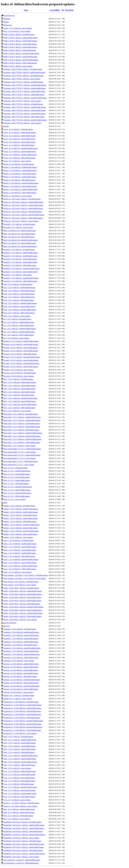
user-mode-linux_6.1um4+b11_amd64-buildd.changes (22, 860)
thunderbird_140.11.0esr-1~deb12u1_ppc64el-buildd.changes (24, 854)
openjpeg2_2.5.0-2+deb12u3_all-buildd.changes (20, 629)
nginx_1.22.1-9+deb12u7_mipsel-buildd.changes (20, 563)
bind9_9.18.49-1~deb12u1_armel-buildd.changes (20, 44)
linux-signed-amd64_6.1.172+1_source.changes (20, 452)
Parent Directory (9, 16)
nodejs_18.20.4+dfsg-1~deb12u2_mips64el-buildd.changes (24, 607)
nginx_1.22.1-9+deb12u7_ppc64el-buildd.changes (21, 566)
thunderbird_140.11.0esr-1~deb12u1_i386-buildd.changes (23, 850)
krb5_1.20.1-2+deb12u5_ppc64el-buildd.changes (20, 405)
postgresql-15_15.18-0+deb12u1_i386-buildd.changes (22, 718)
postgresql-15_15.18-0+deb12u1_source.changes (20, 733)
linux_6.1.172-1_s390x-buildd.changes (17, 496)
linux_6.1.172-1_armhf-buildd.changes (17, 480)
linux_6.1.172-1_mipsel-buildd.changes (17, 490)
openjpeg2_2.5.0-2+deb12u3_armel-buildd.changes (21, 639)
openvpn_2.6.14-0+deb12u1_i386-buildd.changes (20, 677)
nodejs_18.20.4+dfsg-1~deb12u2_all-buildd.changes (21, 588)
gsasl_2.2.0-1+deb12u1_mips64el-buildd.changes (20, 303)
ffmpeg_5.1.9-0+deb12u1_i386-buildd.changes (20, 180)
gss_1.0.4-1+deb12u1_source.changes (16, 338)
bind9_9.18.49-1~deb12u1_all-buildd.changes (19, 35)
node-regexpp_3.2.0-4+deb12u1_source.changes (20, 585)
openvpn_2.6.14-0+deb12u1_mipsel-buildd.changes (21, 683)
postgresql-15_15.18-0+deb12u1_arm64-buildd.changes (23, 708)
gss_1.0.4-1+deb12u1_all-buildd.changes (18, 319)
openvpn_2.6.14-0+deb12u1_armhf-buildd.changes (21, 673)
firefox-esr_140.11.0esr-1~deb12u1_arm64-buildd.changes (23, 205)
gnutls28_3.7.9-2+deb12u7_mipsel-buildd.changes (21, 272)
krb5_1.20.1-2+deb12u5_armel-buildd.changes (19, 389)
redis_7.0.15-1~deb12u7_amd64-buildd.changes (20, 740)
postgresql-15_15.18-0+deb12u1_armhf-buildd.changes (22, 714)
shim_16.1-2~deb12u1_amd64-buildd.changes (19, 809)
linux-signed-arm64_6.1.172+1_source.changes (20, 458)
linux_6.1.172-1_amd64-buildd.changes (17, 471)
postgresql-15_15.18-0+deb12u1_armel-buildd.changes (22, 711)
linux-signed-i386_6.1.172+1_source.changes (19, 465)
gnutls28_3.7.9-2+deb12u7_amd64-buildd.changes (21, 253)
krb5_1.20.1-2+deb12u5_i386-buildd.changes (19, 395)
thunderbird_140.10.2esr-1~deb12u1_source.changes (21, 838)
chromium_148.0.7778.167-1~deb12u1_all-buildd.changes (23, 82)
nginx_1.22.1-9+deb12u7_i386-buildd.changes (19, 556)
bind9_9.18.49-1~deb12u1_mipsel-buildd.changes (21, 57)
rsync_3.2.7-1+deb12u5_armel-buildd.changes (19, 778)
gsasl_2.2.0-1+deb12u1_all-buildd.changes (18, 284)
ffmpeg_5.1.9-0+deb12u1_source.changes (18, 196)
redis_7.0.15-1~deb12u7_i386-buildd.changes (19, 752)
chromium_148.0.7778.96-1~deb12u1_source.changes (22, 79)
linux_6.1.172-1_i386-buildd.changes (16, 484)
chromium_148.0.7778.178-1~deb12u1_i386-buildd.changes (24, 117)
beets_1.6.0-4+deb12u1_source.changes (17, 31)
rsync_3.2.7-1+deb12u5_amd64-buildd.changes (20, 771)
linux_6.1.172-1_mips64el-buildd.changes (18, 487)
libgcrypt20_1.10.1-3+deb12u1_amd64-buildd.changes (22, 417)
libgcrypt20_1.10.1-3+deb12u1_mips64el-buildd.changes (23, 433)
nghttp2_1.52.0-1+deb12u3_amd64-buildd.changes (21, 509)
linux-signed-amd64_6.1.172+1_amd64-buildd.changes (22, 449)
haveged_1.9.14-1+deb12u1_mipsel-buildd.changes (21, 360)
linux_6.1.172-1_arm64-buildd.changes (17, 474)
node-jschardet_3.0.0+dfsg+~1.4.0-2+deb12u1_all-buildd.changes (26, 575)
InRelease (7, 19)
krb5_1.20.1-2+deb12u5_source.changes (17, 411)
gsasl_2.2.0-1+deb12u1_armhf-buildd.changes (19, 297)
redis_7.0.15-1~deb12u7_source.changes (17, 768)
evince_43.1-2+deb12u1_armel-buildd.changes (19, 139)
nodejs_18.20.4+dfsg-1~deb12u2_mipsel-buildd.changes (23, 610)
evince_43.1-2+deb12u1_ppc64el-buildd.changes (20, 155)
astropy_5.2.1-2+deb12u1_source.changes (18, 28)
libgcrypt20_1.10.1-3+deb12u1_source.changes (20, 446)
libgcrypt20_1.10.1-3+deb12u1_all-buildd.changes (21, 414)
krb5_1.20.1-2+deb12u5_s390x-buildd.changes (20, 408)
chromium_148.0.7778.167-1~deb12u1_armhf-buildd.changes (25, 91)
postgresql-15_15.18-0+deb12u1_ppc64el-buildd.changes (23, 727)
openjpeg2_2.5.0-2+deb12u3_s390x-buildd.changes (21, 658)
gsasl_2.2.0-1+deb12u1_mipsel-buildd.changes (20, 306)
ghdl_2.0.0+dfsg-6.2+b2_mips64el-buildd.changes (21, 240)
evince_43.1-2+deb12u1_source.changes (17, 161)
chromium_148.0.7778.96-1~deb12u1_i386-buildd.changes (24, 76)
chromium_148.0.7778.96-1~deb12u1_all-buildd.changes (23, 69)
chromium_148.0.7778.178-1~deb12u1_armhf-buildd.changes (25, 114)
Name (26, 10)
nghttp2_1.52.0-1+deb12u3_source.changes (18, 537)
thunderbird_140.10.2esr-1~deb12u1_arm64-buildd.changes (24, 828)
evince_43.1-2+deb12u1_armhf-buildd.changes (20, 142)
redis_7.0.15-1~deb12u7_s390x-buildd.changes (20, 765)
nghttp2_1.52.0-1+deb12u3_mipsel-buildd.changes (21, 528)
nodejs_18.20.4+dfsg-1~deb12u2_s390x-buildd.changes (23, 616)
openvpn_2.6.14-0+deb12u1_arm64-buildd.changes (21, 667)
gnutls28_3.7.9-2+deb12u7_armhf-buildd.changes (21, 262)
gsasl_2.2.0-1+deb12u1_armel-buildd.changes (19, 294)
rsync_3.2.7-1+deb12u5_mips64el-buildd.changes (21, 787)
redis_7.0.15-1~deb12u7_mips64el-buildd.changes (21, 756)
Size (63, 10)
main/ (6, 503)
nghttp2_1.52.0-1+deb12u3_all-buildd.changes (19, 506)
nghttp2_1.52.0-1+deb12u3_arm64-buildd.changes (21, 512)
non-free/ (7, 626)
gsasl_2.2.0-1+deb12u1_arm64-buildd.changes (19, 291)
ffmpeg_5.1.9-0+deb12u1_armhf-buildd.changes (20, 177)
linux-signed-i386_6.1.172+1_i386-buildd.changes (21, 461)
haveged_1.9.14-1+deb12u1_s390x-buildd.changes (21, 367)
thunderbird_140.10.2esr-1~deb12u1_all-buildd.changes (23, 822)
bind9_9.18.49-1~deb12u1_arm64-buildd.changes (20, 41)
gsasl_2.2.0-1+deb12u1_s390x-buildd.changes (19, 313)
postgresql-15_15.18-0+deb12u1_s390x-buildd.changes (22, 730)
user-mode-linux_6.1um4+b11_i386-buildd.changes (21, 863)
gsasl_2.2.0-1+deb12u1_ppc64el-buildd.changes (20, 310)
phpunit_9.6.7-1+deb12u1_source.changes (18, 699)
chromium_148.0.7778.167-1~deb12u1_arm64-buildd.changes (25, 88)
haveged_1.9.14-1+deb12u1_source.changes (19, 370)
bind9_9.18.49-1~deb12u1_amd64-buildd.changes (21, 38)
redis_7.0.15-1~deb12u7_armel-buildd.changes (20, 746)
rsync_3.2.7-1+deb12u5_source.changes (17, 800)
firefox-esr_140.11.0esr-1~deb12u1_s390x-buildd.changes (23, 218)
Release (6, 22)
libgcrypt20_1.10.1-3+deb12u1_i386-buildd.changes (21, 430)
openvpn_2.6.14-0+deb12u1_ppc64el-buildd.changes (22, 686)
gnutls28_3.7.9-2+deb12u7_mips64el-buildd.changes (22, 269)
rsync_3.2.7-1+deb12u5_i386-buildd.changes (19, 784)
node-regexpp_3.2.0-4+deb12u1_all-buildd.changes (21, 582)
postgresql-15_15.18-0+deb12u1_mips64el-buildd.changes (23, 721)
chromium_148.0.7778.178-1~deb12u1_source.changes (22, 123)
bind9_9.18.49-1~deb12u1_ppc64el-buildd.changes (21, 60)
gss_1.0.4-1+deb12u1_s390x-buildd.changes (19, 335)
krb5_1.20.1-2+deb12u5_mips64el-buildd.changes (21, 398)
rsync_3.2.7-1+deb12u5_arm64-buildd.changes (20, 775)
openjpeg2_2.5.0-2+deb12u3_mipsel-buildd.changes (21, 651)
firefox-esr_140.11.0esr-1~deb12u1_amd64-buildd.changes (24, 202)
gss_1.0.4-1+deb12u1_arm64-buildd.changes (19, 325)
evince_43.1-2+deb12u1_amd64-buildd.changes (20, 133)
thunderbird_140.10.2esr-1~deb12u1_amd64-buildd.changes (24, 825)
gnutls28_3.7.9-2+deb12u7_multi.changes (18, 275)
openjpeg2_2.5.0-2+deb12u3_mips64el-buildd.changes (22, 648)
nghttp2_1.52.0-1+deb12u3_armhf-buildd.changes (21, 518)
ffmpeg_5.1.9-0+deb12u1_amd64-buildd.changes (20, 167)
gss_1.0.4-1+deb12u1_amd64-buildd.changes (19, 322)
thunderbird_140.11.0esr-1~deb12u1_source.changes (21, 857)
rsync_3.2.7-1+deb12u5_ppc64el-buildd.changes (20, 794)
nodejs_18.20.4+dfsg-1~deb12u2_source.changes (20, 620)
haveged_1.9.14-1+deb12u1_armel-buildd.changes (21, 348)
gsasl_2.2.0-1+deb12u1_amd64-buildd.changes (20, 288)
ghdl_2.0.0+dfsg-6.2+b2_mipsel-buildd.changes (20, 243)
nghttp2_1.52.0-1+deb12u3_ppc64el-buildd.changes (21, 531)
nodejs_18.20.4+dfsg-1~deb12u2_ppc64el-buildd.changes (23, 613)
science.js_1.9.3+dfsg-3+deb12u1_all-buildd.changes (22, 803)
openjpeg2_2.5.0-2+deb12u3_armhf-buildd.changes (21, 642)
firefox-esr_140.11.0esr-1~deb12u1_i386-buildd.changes (23, 212)
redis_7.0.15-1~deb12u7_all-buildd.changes (18, 737)
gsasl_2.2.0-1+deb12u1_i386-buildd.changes (19, 300)
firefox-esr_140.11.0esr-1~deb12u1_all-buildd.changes (22, 199)
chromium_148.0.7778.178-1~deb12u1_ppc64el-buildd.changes (25, 120)
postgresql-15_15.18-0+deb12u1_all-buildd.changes (21, 702)
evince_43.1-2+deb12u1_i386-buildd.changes (19, 145)
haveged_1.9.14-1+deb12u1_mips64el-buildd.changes (22, 357)
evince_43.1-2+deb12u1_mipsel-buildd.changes (20, 152)
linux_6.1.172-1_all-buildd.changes (16, 468)
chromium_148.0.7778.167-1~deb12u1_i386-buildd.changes (24, 95)
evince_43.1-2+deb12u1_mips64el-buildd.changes (21, 148)
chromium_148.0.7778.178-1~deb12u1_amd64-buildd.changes (25, 107)
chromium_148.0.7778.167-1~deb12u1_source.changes (22, 101)
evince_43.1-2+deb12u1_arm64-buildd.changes (20, 136)
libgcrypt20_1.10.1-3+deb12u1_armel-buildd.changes (22, 424)
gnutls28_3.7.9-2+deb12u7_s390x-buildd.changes (21, 281)
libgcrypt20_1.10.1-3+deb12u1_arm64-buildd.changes (22, 420)
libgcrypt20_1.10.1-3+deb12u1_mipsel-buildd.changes (22, 436)
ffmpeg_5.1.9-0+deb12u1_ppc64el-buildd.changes (21, 189)
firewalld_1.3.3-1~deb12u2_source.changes (18, 227)
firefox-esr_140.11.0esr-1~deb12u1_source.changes (21, 221)
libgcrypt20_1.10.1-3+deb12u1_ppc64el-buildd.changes (23, 439)
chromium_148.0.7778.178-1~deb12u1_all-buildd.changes (23, 104)
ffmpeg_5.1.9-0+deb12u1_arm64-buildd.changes (20, 171)
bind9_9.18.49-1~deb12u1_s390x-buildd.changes (20, 63)
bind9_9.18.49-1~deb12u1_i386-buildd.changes (20, 50)
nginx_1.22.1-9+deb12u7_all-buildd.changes (19, 541)
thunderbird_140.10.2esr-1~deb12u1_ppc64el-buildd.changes (24, 835)
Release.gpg (8, 25)
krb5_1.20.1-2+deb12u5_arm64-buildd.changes (20, 386)
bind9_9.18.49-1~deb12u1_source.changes (18, 66)
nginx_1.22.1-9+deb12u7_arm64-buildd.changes (20, 547)
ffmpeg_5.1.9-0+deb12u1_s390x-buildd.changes (20, 193)
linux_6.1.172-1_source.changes (15, 499)
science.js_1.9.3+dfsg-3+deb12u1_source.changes (21, 806)
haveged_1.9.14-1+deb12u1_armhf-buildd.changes (21, 351)
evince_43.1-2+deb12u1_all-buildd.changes (18, 129)
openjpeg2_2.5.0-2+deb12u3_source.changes (19, 661)
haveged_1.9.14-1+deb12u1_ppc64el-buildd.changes (21, 363)
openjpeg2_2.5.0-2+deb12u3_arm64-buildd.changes (21, 635)
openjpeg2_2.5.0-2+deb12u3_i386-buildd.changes (21, 645)
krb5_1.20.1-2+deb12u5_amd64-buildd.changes (20, 382)
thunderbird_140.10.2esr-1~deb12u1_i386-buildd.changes (23, 831)
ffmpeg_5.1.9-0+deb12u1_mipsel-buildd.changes (20, 186)
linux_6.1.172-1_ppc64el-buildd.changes (17, 493)
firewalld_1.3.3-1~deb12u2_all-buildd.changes (19, 224)
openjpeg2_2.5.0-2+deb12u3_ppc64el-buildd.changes (22, 654)
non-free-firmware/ (10, 623)
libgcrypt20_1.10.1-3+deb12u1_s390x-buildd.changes (22, 442)
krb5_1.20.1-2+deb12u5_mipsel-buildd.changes (20, 401)
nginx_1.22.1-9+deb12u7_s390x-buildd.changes (20, 569)
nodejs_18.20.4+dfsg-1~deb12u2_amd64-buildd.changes (23, 591)
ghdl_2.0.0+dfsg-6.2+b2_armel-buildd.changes (20, 234)
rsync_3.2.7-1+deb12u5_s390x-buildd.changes (19, 797)
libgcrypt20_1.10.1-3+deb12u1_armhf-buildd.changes (22, 427)
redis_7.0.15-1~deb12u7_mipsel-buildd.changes (20, 759)
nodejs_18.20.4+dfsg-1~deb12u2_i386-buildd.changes (22, 604)
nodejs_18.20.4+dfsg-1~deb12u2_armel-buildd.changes (22, 597)
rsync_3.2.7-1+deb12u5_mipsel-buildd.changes (20, 790)
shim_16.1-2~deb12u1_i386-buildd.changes (18, 816)
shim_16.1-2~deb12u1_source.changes (17, 819)
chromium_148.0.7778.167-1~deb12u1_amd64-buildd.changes (25, 85)
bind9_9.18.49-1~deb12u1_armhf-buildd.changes (20, 47)
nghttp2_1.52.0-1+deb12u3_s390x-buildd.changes (21, 534)
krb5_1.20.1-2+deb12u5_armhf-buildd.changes (20, 392)
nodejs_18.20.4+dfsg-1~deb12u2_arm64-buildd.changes (23, 594)
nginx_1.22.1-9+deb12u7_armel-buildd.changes (20, 550)
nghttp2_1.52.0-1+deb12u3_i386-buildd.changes (20, 522)
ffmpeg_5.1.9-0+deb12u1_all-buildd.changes (19, 164)
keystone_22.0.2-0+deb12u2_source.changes (19, 376)
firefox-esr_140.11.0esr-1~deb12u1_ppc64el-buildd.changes (24, 215)
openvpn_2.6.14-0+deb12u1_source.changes (19, 692)
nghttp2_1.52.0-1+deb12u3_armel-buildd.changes (21, 515)
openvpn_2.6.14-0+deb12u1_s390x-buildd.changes (21, 689)
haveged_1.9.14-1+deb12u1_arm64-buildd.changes (21, 344)
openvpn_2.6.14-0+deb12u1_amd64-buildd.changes (21, 664)
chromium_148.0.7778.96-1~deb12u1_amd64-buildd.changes (24, 72)
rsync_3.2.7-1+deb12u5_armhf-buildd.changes (19, 781)
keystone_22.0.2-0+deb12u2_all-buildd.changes (20, 373)
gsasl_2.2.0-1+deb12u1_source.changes (17, 316)
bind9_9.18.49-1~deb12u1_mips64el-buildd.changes (21, 53)
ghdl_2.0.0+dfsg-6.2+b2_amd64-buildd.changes (20, 231)
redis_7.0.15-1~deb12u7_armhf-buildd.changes (20, 749)
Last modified (55, 10)
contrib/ (6, 126)
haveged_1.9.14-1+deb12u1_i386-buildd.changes (20, 354)
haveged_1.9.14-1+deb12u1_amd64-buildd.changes (21, 341)
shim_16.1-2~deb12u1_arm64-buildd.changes (19, 812)
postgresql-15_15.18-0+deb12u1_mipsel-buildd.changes (23, 724)
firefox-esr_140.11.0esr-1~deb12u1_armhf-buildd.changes (23, 208)
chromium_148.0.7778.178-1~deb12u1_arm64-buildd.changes (25, 110)
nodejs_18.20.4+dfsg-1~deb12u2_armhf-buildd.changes (23, 601)
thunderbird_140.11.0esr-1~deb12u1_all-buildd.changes (23, 841)
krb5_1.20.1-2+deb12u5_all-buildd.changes (18, 379)
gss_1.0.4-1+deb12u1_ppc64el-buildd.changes (19, 332)
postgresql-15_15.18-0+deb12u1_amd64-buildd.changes (23, 705)
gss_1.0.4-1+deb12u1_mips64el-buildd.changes (20, 329)
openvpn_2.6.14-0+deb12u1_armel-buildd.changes (21, 670)
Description (69, 10)
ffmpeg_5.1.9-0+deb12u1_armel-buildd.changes (20, 174)
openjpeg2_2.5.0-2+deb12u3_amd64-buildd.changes (21, 632)
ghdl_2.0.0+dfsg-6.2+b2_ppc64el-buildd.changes (20, 246)
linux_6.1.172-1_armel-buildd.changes (17, 477)
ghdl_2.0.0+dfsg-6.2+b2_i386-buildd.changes (19, 237)
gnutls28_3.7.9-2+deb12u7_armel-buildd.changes (20, 259)
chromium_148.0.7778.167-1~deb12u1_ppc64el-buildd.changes (25, 98)
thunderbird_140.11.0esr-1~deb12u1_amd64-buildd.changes (24, 844)
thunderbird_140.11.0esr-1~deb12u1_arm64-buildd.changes (24, 847)
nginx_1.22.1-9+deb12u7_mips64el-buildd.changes (21, 559)
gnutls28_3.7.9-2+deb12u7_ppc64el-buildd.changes (21, 278)
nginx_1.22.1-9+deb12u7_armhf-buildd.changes (20, 553)
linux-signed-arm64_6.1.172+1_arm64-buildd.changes (22, 455)
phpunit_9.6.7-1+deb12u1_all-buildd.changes (19, 695)
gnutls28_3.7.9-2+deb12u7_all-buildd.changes (19, 250)
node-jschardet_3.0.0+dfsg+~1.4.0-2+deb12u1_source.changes (25, 578)
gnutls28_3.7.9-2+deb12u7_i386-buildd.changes (20, 265)
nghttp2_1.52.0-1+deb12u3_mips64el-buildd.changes (22, 525)
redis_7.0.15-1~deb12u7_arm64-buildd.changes (20, 743)
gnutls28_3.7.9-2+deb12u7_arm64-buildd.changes (21, 256)
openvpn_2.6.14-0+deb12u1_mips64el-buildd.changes (22, 680)
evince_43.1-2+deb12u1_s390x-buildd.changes (20, 158)
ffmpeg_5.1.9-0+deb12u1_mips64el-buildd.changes (21, 183)
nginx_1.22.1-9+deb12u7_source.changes (18, 572)
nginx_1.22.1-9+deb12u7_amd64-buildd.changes (20, 544)
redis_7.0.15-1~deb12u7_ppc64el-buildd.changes (20, 762)
